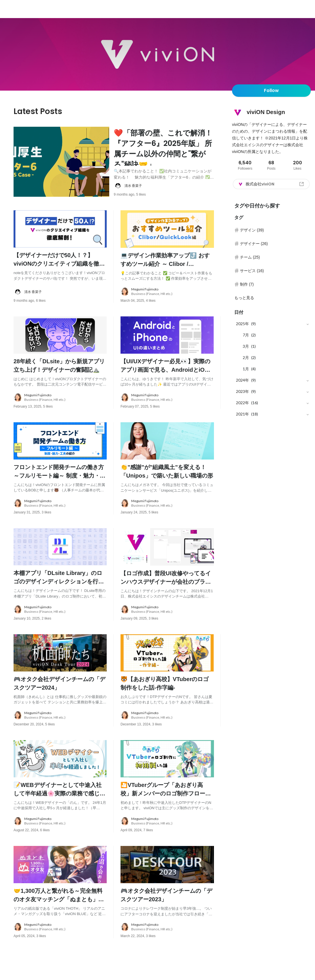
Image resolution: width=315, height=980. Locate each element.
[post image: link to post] (61, 166)
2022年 (242, 403)
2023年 (242, 391)
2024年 (242, 380)
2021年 (242, 414)
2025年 (242, 324)
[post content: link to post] (164, 156)
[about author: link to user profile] (167, 195)
